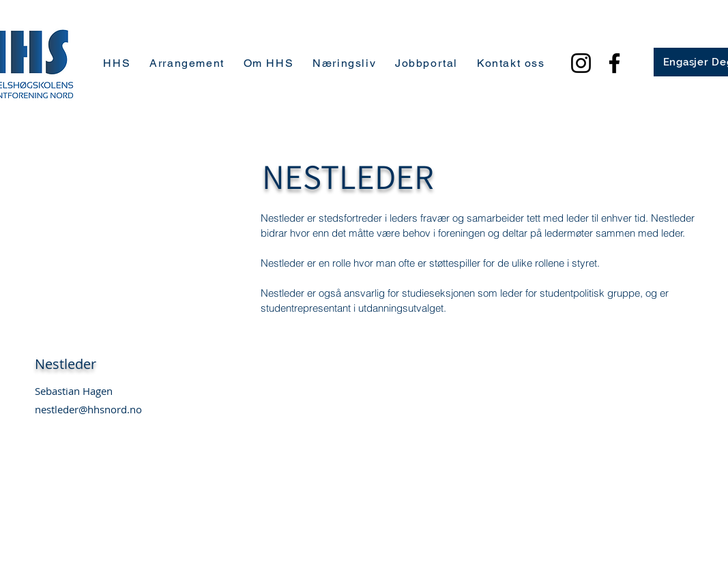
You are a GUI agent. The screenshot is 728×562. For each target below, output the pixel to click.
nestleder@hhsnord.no (88, 409)
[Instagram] (581, 63)
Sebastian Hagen (74, 391)
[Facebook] (614, 63)
